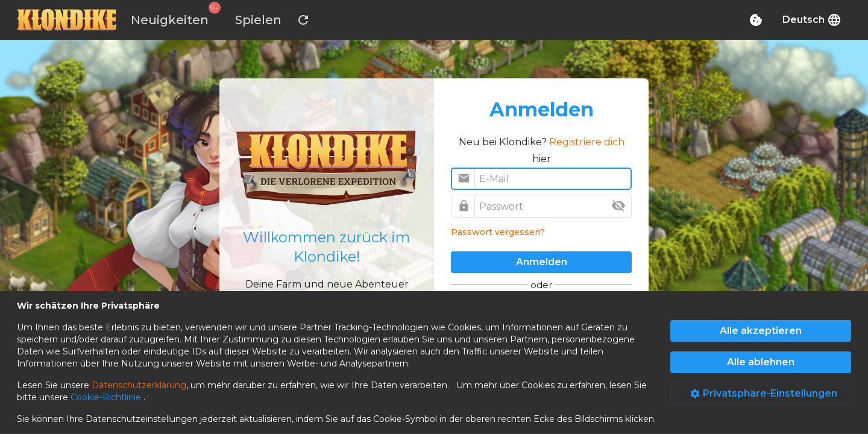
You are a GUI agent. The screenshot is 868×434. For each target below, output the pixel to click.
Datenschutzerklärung (139, 385)
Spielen (258, 20)
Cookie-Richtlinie (107, 397)
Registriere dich (587, 142)
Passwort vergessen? (498, 232)
